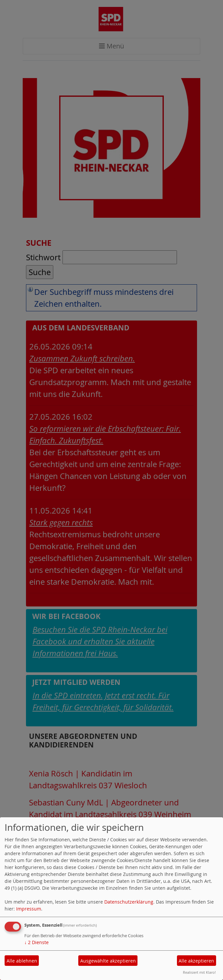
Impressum (29, 909)
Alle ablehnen (22, 961)
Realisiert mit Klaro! (199, 972)
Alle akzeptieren (196, 961)
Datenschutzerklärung (129, 902)
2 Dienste (37, 942)
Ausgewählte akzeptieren (108, 961)
